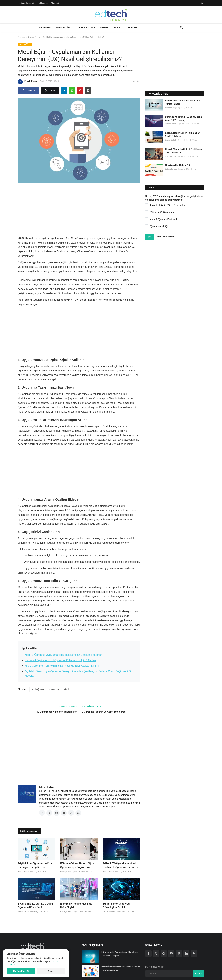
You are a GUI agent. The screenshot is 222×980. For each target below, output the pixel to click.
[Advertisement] (79, 209)
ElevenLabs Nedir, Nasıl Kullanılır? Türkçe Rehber (182, 102)
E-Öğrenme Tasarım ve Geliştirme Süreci (104, 712)
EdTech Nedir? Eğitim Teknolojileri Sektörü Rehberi (183, 135)
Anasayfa (45, 28)
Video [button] (104, 28)
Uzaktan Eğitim (34, 37)
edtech (67, 689)
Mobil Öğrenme (38, 689)
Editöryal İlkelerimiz (26, 3)
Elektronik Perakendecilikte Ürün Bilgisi (76, 905)
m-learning (54, 689)
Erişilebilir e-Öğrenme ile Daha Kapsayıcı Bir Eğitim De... (36, 865)
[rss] (194, 954)
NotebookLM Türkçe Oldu (178, 165)
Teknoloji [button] (63, 28)
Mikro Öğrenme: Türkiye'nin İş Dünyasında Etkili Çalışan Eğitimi (62, 666)
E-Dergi (118, 28)
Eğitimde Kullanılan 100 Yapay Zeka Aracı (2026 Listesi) (183, 118)
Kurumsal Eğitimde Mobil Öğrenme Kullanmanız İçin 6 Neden (60, 660)
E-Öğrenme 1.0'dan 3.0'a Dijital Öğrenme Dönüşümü (36, 905)
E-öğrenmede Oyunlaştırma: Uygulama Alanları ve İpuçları (120, 954)
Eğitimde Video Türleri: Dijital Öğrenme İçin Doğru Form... (77, 865)
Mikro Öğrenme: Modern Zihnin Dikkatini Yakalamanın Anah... (121, 968)
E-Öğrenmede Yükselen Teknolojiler (57, 712)
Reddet (51, 971)
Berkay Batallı (23, 872)
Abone (198, 973)
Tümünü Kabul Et (21, 971)
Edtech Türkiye (28, 82)
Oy (149, 237)
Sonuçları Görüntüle (166, 237)
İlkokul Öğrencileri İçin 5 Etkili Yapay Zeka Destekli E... (184, 151)
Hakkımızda (43, 3)
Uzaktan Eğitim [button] (85, 28)
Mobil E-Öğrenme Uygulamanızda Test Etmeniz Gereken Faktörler (63, 655)
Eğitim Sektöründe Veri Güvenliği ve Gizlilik (116, 905)
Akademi (55, 3)
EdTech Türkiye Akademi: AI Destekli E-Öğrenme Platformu (121, 865)
